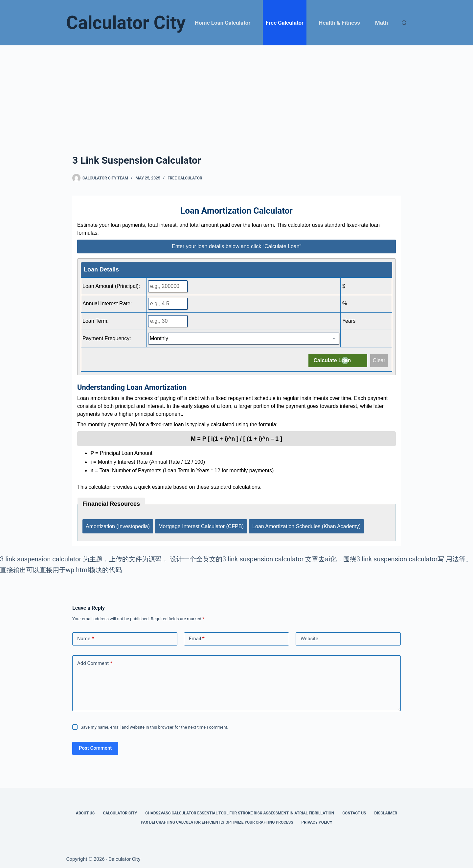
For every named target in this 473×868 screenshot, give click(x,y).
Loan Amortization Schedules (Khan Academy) (308, 525)
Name (86, 636)
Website (309, 636)
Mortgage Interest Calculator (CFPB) (202, 525)
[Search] (404, 23)
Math (382, 23)
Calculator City (126, 23)
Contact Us (354, 810)
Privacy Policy (317, 819)
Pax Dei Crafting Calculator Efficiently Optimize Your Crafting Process (217, 819)
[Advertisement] (236, 95)
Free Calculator (285, 23)
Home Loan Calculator (223, 23)
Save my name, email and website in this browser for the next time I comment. (154, 724)
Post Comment (95, 745)
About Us (85, 810)
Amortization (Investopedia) (118, 525)
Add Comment (95, 661)
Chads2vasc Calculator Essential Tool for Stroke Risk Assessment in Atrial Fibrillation (240, 810)
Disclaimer (386, 810)
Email (197, 636)
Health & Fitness (339, 23)
